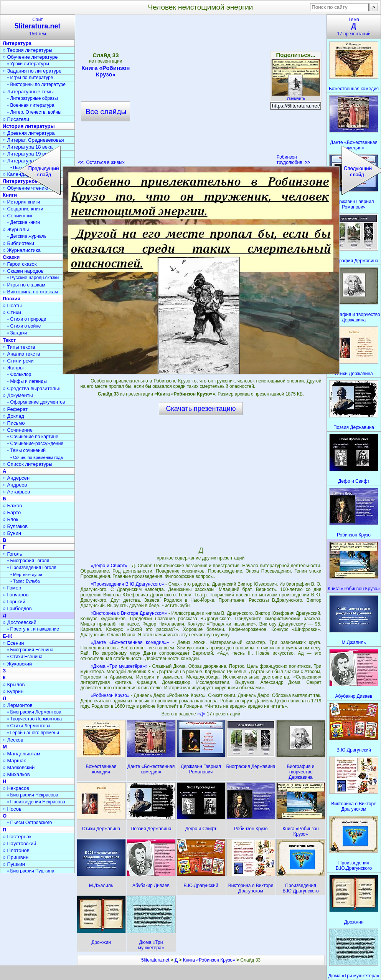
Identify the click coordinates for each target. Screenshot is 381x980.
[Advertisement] (77, 92)
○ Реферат (15, 409)
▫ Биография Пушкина (31, 871)
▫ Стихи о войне (24, 326)
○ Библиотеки (18, 243)
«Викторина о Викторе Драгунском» (129, 613)
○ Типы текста (19, 347)
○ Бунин (12, 533)
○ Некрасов (16, 788)
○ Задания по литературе (32, 71)
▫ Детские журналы (27, 236)
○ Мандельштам (21, 754)
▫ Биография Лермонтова (34, 712)
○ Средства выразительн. (32, 388)
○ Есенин (13, 643)
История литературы (29, 126)
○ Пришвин (16, 857)
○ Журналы (16, 229)
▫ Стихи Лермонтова (29, 726)
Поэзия (12, 299)
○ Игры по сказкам (24, 285)
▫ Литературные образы (33, 98)
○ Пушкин (14, 864)
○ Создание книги (23, 209)
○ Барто (12, 512)
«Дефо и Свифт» (109, 566)
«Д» (202, 714)
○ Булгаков (15, 526)
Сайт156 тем (38, 27)
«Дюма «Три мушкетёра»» (119, 666)
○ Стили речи (18, 361)
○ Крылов (14, 685)
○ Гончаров (16, 595)
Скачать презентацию (201, 409)
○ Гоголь (12, 554)
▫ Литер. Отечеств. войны (34, 112)
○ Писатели (16, 119)
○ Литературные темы (28, 92)
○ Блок (11, 519)
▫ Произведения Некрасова (36, 802)
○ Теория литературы (27, 50)
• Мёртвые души (26, 574)
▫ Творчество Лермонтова (35, 719)
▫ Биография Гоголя (28, 561)
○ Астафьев (16, 492)
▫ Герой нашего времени (33, 733)
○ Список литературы (27, 464)
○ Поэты (12, 305)
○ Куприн (13, 691)
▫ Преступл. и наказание (33, 629)
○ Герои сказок (20, 264)
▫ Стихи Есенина (25, 657)
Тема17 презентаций (354, 27)
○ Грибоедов (17, 608)
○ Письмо (14, 423)
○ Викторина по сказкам (30, 292)
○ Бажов (12, 506)
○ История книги (21, 202)
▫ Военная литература (31, 105)
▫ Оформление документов (36, 402)
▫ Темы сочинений (26, 450)
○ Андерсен (16, 478)
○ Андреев (15, 485)
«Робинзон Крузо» (110, 695)
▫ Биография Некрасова (33, 795)
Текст (9, 340)
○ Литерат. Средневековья (33, 140)
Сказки (11, 257)
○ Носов (12, 809)
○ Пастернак (17, 837)
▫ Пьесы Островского (30, 823)
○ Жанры (13, 368)
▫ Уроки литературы (28, 64)
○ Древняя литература (29, 133)
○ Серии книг (18, 216)
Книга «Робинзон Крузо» (209, 960)
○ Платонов (16, 850)
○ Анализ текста (21, 354)
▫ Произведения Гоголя (32, 568)
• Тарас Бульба (25, 581)
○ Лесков (13, 740)
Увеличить (296, 96)
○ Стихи (12, 312)
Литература (17, 43)
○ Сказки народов (23, 271)
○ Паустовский (19, 843)
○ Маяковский (19, 767)
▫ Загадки (17, 333)
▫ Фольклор (19, 374)
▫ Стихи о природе (27, 319)
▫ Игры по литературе (30, 78)
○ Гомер (12, 588)
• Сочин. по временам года (37, 457)
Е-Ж (7, 636)
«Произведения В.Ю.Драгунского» (127, 584)
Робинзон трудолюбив (294, 160)
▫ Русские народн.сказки (33, 278)
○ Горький (14, 602)
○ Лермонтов (18, 705)
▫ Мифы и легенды (27, 381)
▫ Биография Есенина (30, 650)
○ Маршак (14, 761)
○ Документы (18, 395)
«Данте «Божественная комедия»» (130, 642)
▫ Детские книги (24, 222)
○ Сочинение (18, 430)
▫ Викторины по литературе (36, 84)
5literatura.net (155, 960)
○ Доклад (13, 416)
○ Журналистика (22, 250)
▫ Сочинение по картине (33, 437)
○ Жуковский (17, 664)
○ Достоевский (20, 622)
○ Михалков (16, 774)
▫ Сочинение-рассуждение (35, 444)
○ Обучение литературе (30, 57)
